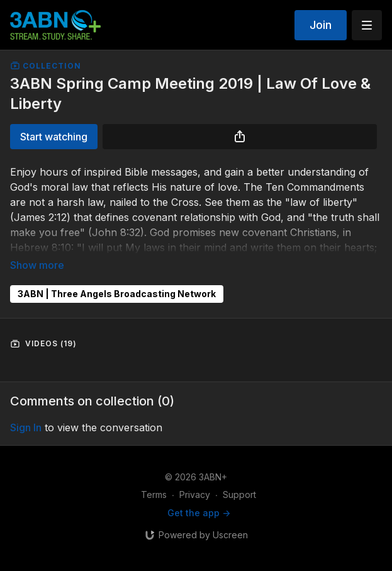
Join (321, 25)
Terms (154, 495)
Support (239, 495)
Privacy (195, 495)
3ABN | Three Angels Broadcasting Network (117, 294)
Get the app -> (199, 513)
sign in (26, 427)
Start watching (54, 137)
